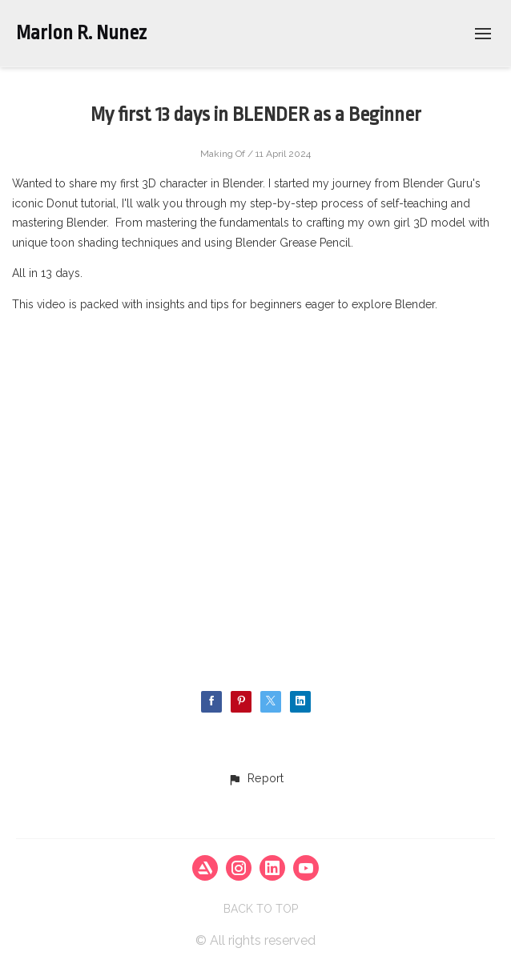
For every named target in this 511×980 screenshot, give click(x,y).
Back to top (261, 909)
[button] (255, 779)
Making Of (223, 154)
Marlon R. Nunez (81, 33)
